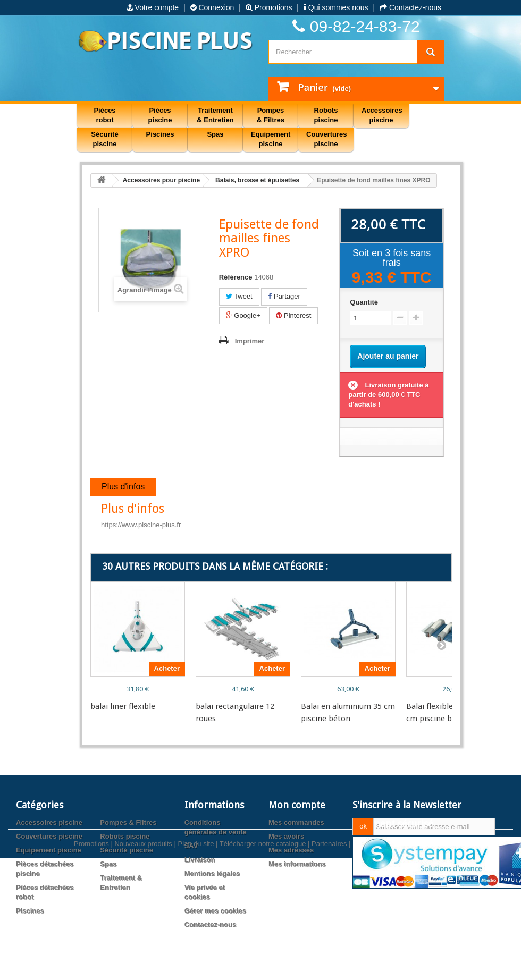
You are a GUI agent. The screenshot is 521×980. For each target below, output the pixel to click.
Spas (108, 864)
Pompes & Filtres (128, 822)
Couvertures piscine (49, 836)
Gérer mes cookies (215, 911)
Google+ (243, 315)
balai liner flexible (123, 706)
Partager (284, 296)
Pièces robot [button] (104, 115)
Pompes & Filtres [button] (271, 115)
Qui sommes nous (336, 7)
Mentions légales (212, 873)
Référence (236, 277)
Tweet (239, 296)
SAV (191, 846)
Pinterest (293, 315)
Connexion (212, 7)
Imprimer (250, 341)
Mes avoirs (286, 836)
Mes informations (297, 864)
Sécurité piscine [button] (104, 139)
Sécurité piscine (127, 850)
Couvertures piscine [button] (327, 139)
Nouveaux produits (143, 963)
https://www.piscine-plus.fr (141, 525)
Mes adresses (291, 850)
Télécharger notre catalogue (263, 963)
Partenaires (329, 963)
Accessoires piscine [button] (382, 115)
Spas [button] (215, 134)
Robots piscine (125, 836)
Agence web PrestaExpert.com (399, 963)
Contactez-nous (410, 7)
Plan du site (196, 963)
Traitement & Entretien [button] (215, 115)
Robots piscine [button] (326, 115)
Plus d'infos (123, 487)
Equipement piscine (49, 850)
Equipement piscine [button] (271, 139)
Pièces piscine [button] (160, 115)
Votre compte (153, 7)
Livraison (200, 860)
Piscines (30, 911)
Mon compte (297, 805)
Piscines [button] (160, 134)
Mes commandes (296, 822)
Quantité (364, 302)
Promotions (269, 7)
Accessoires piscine (49, 822)
